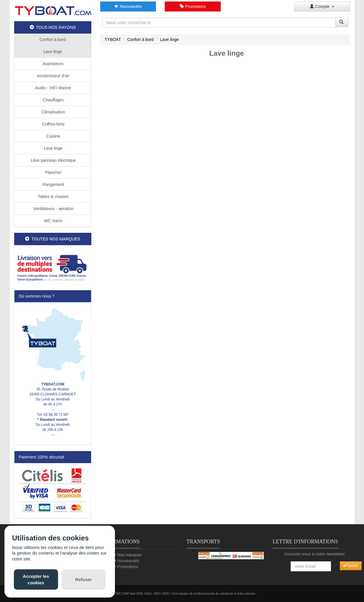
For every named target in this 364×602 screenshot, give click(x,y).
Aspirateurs (53, 64)
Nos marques (130, 555)
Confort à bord (53, 39)
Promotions (193, 6)
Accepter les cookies (36, 579)
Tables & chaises (53, 197)
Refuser (83, 579)
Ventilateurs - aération (53, 209)
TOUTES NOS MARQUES (53, 239)
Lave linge (53, 52)
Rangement (53, 184)
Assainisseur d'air (53, 76)
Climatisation (53, 112)
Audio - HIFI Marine (53, 88)
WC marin (53, 221)
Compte (322, 6)
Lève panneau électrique (53, 160)
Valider (351, 566)
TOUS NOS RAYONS (53, 27)
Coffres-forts (53, 124)
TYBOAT (113, 39)
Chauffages (53, 100)
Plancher (53, 172)
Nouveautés (128, 6)
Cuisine (53, 136)
